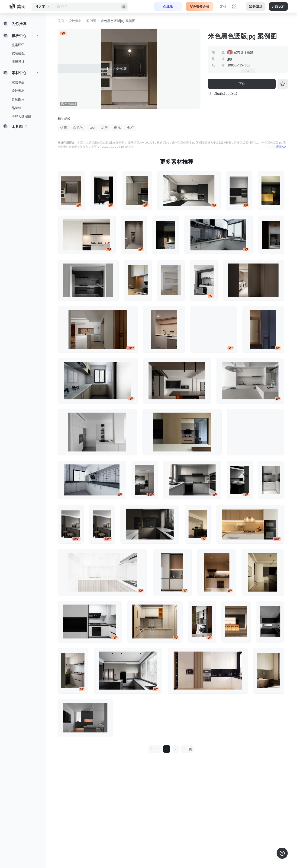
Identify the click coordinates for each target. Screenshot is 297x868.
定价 (223, 6)
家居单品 (18, 82)
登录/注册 (256, 6)
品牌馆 (16, 108)
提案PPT (18, 45)
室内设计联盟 (243, 52)
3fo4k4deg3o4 (226, 94)
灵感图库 (18, 99)
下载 (242, 84)
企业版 (168, 6)
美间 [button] (61, 21)
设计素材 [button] (75, 21)
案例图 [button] (91, 21)
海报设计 (18, 62)
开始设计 (278, 6)
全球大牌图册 (21, 116)
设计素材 (18, 91)
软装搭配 (18, 53)
